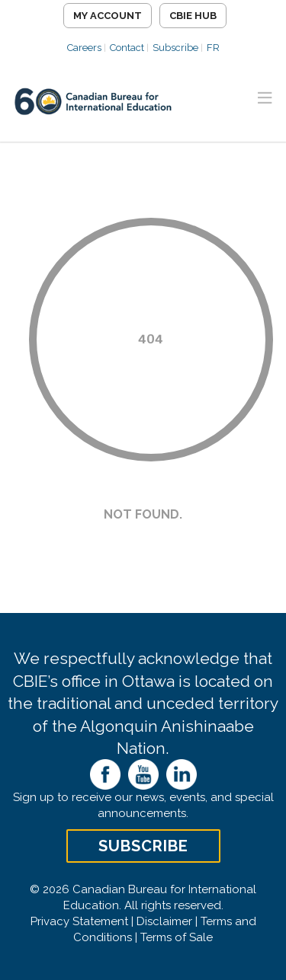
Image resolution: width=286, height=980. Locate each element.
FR (213, 48)
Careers (84, 48)
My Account (108, 16)
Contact (127, 48)
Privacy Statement (79, 921)
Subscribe (175, 48)
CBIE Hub (193, 16)
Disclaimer (164, 921)
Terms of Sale (177, 937)
